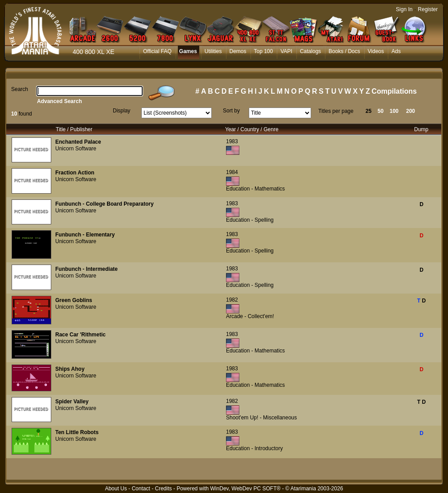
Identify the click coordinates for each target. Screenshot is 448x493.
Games (188, 51)
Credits (163, 489)
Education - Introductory (254, 448)
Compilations (394, 91)
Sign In (404, 9)
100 (394, 111)
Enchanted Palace (78, 142)
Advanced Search (60, 101)
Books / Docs (344, 51)
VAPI (286, 51)
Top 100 (264, 51)
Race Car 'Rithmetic (80, 335)
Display (121, 111)
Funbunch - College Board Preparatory (105, 204)
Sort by (231, 111)
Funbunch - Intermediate (86, 269)
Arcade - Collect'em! (250, 316)
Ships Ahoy (70, 369)
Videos (376, 51)
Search (20, 89)
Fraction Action (75, 173)
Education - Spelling (250, 220)
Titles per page (336, 111)
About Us (116, 489)
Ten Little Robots (77, 432)
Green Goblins (74, 300)
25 (368, 111)
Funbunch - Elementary (85, 235)
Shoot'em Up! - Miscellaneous (261, 418)
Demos (238, 51)
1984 (232, 172)
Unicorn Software (76, 149)
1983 (232, 141)
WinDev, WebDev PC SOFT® (246, 489)
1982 (232, 300)
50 (380, 111)
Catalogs (310, 51)
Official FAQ (157, 51)
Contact (141, 489)
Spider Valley (72, 402)
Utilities (213, 51)
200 (411, 111)
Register (428, 9)
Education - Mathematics (255, 189)
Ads (396, 51)
